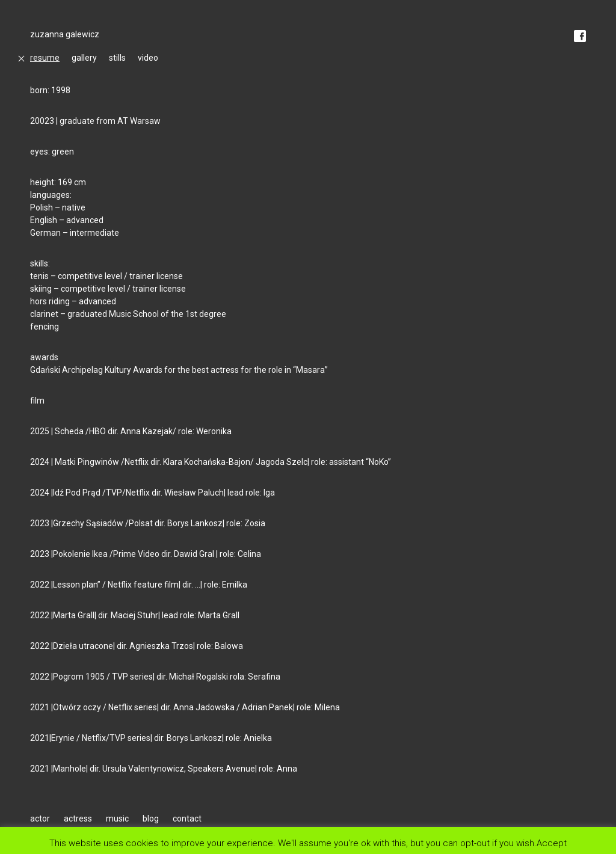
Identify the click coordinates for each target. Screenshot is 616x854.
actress (78, 819)
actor (40, 819)
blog (151, 819)
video (148, 58)
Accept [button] (552, 843)
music (117, 819)
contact (187, 819)
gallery (84, 58)
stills (117, 58)
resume (45, 58)
